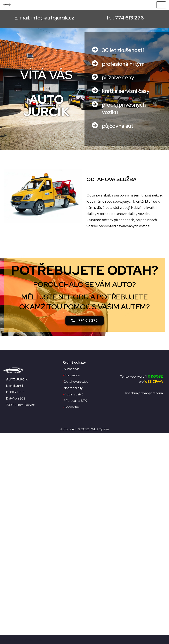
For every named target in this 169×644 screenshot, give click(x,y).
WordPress (33, 639)
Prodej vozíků (73, 394)
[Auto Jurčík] (8, 5)
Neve (7, 639)
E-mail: (43, 18)
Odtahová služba (76, 382)
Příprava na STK (75, 401)
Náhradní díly (73, 388)
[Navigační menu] (161, 5)
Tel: (126, 18)
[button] (85, 321)
